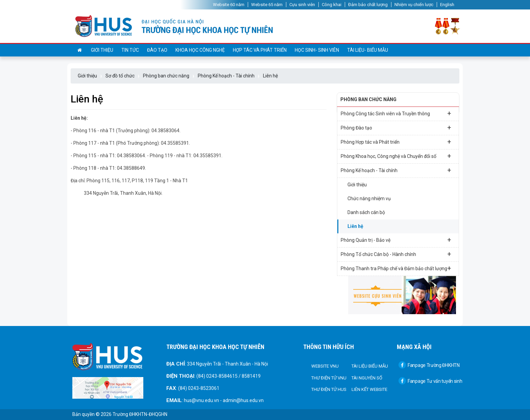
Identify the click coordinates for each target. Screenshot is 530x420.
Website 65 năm (267, 5)
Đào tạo (157, 50)
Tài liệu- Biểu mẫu (368, 50)
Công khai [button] (332, 5)
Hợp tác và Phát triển (260, 50)
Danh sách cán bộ (366, 212)
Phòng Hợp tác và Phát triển (396, 142)
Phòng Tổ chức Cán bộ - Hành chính (396, 254)
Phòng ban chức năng (166, 76)
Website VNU (325, 366)
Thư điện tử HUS (329, 389)
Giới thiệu (102, 50)
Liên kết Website (369, 389)
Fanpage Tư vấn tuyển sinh (430, 381)
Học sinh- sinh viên (317, 50)
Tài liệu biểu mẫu (370, 366)
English (447, 5)
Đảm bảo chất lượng (368, 5)
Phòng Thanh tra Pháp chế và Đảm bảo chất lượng (396, 268)
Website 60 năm (229, 5)
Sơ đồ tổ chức (120, 76)
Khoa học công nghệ (200, 50)
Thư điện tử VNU (329, 378)
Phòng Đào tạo (396, 127)
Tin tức (130, 50)
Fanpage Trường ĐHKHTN (429, 365)
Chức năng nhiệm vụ (369, 199)
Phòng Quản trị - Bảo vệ (396, 240)
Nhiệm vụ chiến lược (414, 5)
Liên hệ (270, 76)
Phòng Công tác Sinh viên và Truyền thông (396, 113)
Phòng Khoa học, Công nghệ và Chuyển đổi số (396, 156)
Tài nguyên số (367, 378)
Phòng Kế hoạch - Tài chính (226, 76)
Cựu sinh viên (302, 5)
